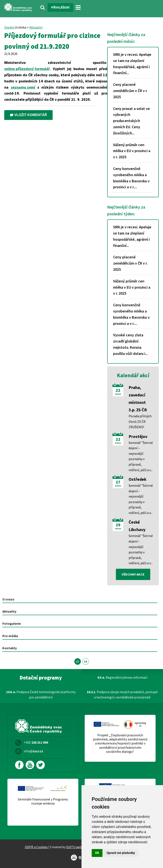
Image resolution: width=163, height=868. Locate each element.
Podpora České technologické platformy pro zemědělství (41, 695)
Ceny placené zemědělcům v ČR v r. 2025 (130, 91)
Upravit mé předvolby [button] (121, 853)
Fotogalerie (12, 623)
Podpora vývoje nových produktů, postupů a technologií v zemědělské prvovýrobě (122, 695)
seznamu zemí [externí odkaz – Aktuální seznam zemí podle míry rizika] (23, 87)
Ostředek (138, 479)
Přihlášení (60, 7)
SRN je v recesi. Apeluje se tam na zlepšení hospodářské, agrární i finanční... (132, 64)
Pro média (10, 636)
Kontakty (10, 648)
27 (118, 482)
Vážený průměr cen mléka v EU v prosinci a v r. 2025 (132, 151)
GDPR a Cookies (36, 847)
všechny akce (133, 574)
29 (118, 525)
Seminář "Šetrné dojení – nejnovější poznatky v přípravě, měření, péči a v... (141, 456)
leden (118, 394)
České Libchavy (137, 526)
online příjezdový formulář (27, 69)
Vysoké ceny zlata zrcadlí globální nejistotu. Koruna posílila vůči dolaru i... (130, 344)
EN (86, 661)
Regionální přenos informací (122, 677)
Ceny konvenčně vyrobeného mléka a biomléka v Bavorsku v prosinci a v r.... (131, 178)
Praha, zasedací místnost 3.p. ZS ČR (138, 399)
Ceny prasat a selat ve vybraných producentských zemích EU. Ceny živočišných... (131, 121)
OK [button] (97, 853)
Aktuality (36, 27)
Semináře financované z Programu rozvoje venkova (43, 801)
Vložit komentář (28, 115)
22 (118, 390)
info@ (33, 751)
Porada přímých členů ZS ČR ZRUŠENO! (140, 421)
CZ (77, 661)
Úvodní (9, 27)
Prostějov (138, 436)
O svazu (8, 599)
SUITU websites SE (80, 847)
